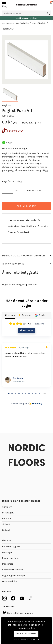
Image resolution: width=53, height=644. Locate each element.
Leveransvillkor (10, 581)
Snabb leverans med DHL (27, 18)
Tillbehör (7, 524)
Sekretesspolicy (27, 628)
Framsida (11, 23)
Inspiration (8, 564)
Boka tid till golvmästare (17, 613)
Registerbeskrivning (13, 570)
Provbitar (7, 518)
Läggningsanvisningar (14, 575)
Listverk (6, 530)
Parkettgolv (8, 513)
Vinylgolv (7, 507)
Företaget (7, 552)
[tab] (9, 394)
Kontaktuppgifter (11, 546)
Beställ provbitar (11, 558)
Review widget (18, 404)
